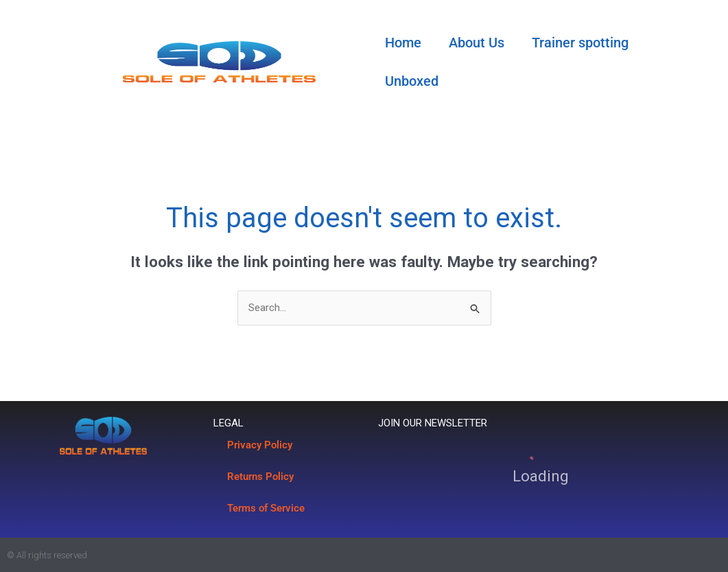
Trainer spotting (580, 43)
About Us (477, 43)
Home (403, 43)
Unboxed (412, 81)
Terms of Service (266, 508)
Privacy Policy (260, 445)
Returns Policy (260, 477)
